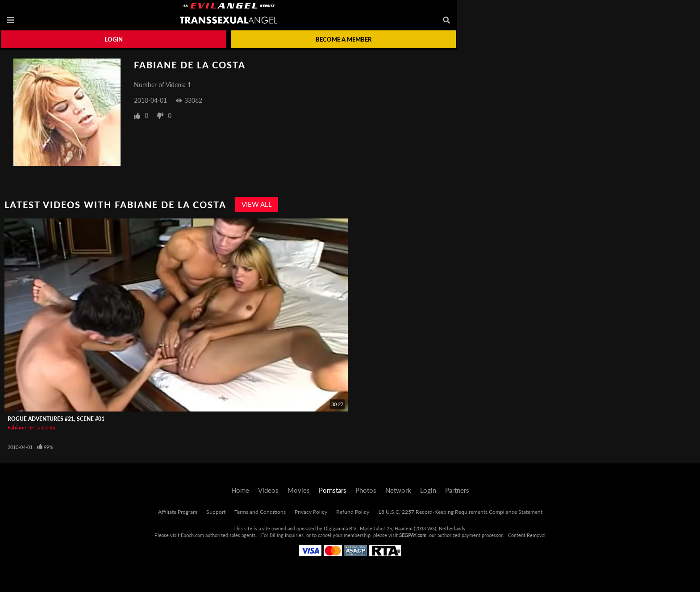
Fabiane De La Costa (31, 427)
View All (257, 204)
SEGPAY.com (413, 535)
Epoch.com (192, 535)
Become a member (344, 39)
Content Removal (527, 535)
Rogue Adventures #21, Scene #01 (56, 419)
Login (114, 39)
